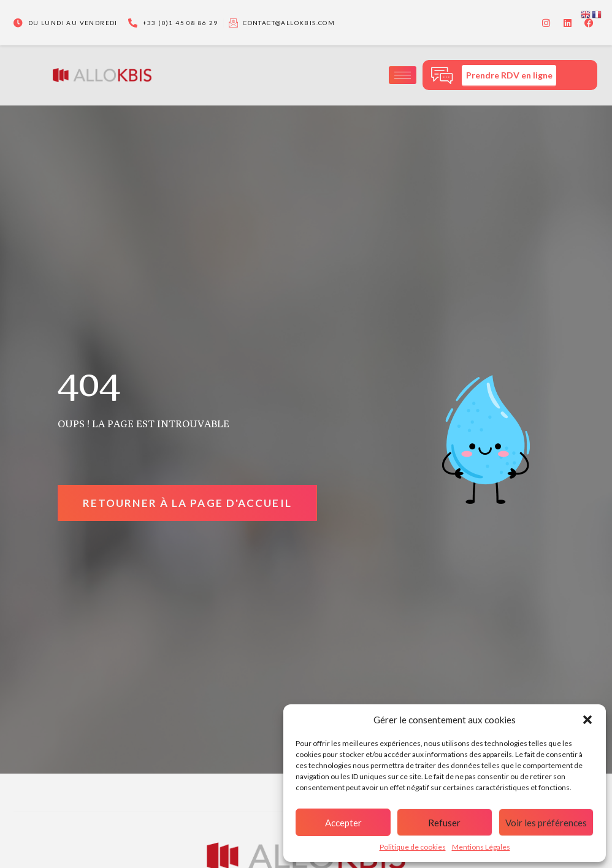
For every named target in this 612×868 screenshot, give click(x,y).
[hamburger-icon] (403, 75)
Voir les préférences (546, 823)
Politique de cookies (413, 847)
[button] (587, 720)
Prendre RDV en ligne (509, 75)
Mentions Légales (481, 847)
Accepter (343, 823)
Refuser (444, 823)
